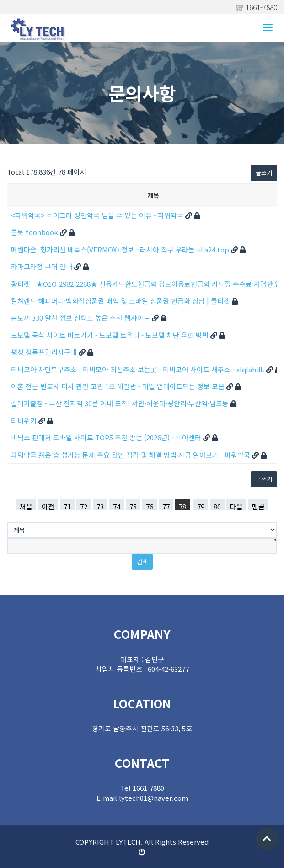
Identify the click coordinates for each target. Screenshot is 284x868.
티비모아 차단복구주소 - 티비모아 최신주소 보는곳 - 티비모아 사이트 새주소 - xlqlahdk (139, 369)
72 (84, 506)
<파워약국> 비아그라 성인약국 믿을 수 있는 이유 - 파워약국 (98, 215)
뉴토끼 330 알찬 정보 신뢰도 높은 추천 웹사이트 (81, 318)
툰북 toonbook (35, 232)
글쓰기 (264, 173)
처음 (26, 506)
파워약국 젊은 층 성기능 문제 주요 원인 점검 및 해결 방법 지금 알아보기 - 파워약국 (131, 455)
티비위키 (25, 421)
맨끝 (258, 506)
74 (117, 506)
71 (67, 506)
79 (201, 506)
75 (133, 506)
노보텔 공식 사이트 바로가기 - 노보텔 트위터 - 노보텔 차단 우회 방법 (111, 335)
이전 (48, 506)
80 (217, 506)
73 (100, 506)
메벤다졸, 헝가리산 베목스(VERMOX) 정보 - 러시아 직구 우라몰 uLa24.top (121, 249)
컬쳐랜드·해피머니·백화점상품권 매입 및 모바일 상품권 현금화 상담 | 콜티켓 (121, 301)
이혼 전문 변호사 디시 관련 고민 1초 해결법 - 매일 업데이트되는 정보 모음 (119, 386)
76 (150, 506)
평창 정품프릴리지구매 (45, 352)
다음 (236, 506)
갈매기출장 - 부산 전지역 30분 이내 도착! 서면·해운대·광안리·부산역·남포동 (121, 403)
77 (166, 506)
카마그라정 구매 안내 (43, 266)
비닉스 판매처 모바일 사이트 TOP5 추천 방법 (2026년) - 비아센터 (107, 437)
